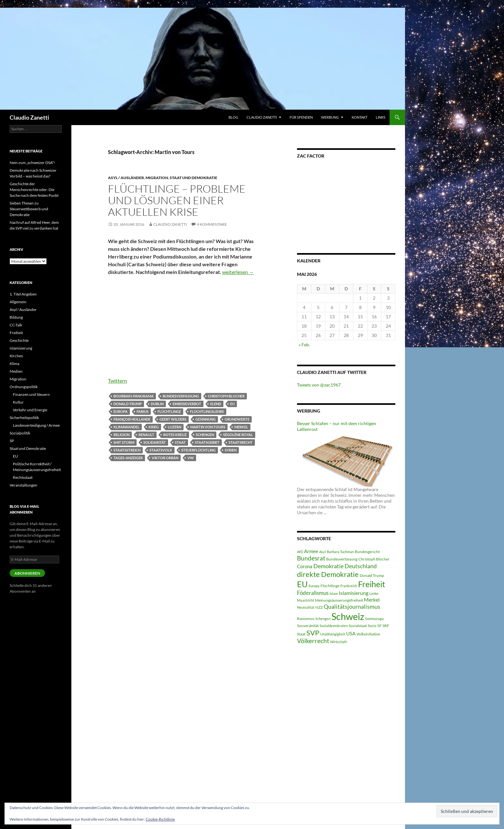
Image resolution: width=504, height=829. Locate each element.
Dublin (157, 404)
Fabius (143, 411)
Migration (157, 178)
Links (381, 117)
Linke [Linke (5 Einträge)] (374, 593)
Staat (180, 442)
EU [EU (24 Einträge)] (302, 584)
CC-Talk (16, 325)
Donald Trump (128, 404)
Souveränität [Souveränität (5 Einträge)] (308, 626)
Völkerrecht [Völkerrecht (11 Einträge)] (313, 641)
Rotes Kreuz (175, 435)
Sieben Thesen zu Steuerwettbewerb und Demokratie (29, 209)
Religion (122, 435)
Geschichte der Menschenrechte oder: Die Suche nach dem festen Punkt (34, 190)
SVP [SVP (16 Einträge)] (313, 633)
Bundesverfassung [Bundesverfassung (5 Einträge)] (342, 559)
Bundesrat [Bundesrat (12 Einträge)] (311, 558)
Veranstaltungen (23, 485)
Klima (14, 364)
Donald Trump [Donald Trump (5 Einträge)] (372, 575)
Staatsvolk (161, 450)
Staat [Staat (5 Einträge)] (301, 634)
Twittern (117, 381)
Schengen (205, 435)
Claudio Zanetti (29, 117)
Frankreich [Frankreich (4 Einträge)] (349, 586)
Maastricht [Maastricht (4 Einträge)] (306, 600)
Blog (233, 117)
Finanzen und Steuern (31, 394)
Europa (121, 411)
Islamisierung (21, 348)
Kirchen (16, 356)
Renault (146, 435)
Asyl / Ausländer (126, 178)
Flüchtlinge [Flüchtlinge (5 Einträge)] (330, 586)
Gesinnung (206, 419)
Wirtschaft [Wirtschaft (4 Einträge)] (338, 642)
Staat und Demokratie (194, 178)
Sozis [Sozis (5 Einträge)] (372, 626)
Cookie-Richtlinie (160, 819)
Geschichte (19, 340)
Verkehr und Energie (30, 410)
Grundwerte (237, 419)
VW (191, 458)
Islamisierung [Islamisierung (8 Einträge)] (354, 593)
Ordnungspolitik (24, 387)
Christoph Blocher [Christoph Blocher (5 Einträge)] (374, 559)
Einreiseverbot (187, 404)
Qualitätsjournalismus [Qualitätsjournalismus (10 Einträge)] (352, 606)
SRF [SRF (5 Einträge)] (386, 626)
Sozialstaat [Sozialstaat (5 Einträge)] (358, 626)
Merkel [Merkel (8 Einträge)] (372, 600)
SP (12, 441)
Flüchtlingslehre (207, 411)
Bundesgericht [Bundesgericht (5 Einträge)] (367, 552)
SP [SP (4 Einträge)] (379, 626)
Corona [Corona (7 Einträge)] (305, 566)
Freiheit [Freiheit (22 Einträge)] (372, 584)
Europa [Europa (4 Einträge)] (314, 586)
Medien (16, 371)
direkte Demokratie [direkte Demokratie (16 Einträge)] (328, 574)
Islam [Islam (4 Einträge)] (334, 593)
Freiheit (16, 333)
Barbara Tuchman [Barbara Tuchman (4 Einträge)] (340, 552)
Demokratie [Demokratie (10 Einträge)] (328, 566)
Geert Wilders (173, 419)
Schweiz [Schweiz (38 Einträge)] (348, 616)
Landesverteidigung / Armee (36, 425)
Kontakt (360, 117)
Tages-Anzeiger (128, 458)
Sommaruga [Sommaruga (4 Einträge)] (374, 619)
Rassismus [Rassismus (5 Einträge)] (306, 619)
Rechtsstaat (23, 477)
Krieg (154, 427)
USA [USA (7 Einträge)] (351, 633)
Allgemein (18, 302)
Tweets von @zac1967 (319, 385)
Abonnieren (27, 573)
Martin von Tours (208, 427)
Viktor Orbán (165, 458)
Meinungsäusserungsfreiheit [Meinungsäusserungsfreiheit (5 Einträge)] (339, 600)
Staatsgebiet (207, 442)
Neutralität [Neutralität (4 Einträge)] (306, 607)
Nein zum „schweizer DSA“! (32, 163)
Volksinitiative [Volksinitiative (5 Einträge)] (368, 634)
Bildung (16, 317)
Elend (216, 404)
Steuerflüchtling (198, 450)
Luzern (175, 427)
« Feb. (304, 345)
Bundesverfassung (181, 396)
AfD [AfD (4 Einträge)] (300, 552)
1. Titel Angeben (23, 294)
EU (232, 404)
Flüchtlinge (169, 411)
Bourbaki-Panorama (134, 396)
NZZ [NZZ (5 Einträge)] (319, 607)
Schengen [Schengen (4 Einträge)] (323, 619)
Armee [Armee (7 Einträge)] (311, 551)
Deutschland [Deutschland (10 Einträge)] (361, 566)
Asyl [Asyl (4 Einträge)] (323, 552)
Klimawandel (126, 427)
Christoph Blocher (226, 396)
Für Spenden (301, 117)
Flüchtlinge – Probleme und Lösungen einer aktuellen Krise (177, 200)
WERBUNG (330, 117)
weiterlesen (238, 272)
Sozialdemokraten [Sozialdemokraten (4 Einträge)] (334, 626)
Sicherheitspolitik (24, 418)
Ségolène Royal (238, 435)
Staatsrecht (241, 442)
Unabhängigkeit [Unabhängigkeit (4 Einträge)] (333, 634)
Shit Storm (124, 442)
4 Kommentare (212, 224)
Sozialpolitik (20, 433)
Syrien (231, 450)
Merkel (241, 427)
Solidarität (155, 442)
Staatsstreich (127, 450)
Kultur (18, 402)
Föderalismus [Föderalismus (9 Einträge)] (313, 593)
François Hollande (132, 419)
